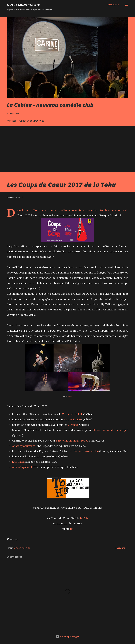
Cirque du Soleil (72, 414)
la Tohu (65, 210)
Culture (26, 548)
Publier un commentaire (31, 121)
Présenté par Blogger (68, 637)
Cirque (18, 548)
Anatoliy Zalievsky (23, 446)
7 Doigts (73, 425)
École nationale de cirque (111, 430)
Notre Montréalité (23, 5)
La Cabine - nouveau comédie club (50, 105)
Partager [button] (12, 121)
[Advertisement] (67, 146)
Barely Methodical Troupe (72, 441)
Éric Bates (18, 462)
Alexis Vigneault (22, 467)
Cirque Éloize (72, 419)
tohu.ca (70, 396)
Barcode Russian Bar (86, 451)
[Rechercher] (113, 5)
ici (72, 529)
